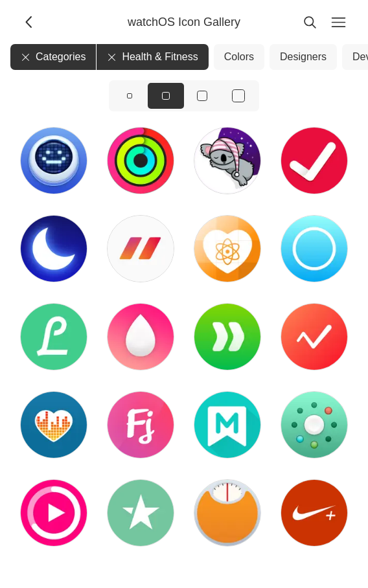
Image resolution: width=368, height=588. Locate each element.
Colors (239, 57)
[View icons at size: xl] (238, 96)
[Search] (310, 22)
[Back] (30, 22)
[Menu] (338, 22)
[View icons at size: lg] (202, 96)
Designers (303, 57)
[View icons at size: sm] (130, 96)
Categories (53, 57)
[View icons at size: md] (166, 96)
